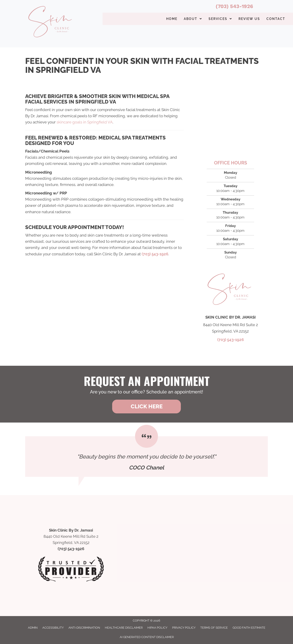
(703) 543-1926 (234, 6)
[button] (146, 407)
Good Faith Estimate (249, 628)
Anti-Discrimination (84, 628)
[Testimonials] (146, 457)
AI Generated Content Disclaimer (147, 637)
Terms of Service (214, 628)
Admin (33, 628)
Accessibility (53, 628)
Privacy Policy (184, 628)
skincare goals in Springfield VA (85, 122)
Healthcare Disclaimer (124, 628)
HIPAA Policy (157, 628)
